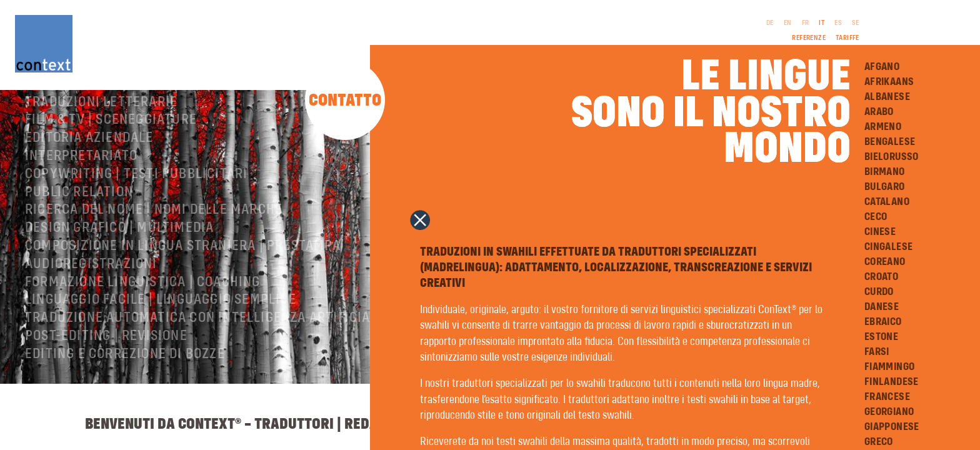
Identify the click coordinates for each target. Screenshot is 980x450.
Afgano (882, 67)
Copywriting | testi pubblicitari (136, 221)
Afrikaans (889, 82)
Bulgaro (885, 187)
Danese (882, 307)
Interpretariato (81, 203)
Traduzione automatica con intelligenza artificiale (205, 365)
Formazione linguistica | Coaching (143, 329)
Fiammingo (890, 367)
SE (856, 23)
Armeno (883, 127)
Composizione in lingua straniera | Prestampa (183, 293)
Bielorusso (892, 157)
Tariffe (847, 38)
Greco (879, 442)
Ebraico (883, 322)
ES (838, 23)
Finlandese (892, 382)
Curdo (879, 292)
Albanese (887, 97)
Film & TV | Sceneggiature (111, 167)
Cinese (880, 232)
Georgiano (889, 412)
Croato (881, 277)
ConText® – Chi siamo (96, 113)
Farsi (877, 352)
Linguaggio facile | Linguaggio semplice (161, 347)
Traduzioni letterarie (101, 149)
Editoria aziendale (89, 185)
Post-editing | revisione (106, 383)
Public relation (79, 239)
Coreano (885, 262)
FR (806, 23)
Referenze (809, 38)
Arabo (879, 112)
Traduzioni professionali (112, 131)
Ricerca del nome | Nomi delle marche (154, 257)
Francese (887, 397)
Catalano (887, 202)
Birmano (885, 172)
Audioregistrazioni (91, 311)
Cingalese (889, 247)
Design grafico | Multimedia (119, 275)
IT (822, 23)
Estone (881, 337)
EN (788, 23)
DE (770, 23)
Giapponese (892, 427)
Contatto (345, 101)
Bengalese (890, 142)
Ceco (876, 217)
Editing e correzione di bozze (125, 401)
